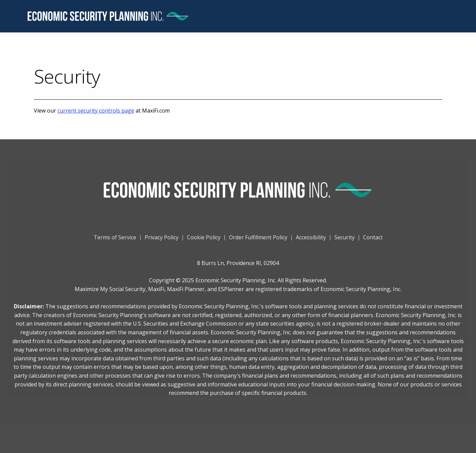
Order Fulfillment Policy (258, 241)
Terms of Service (115, 241)
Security (344, 241)
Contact (373, 241)
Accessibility (311, 241)
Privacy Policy (162, 241)
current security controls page (96, 111)
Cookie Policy (204, 241)
